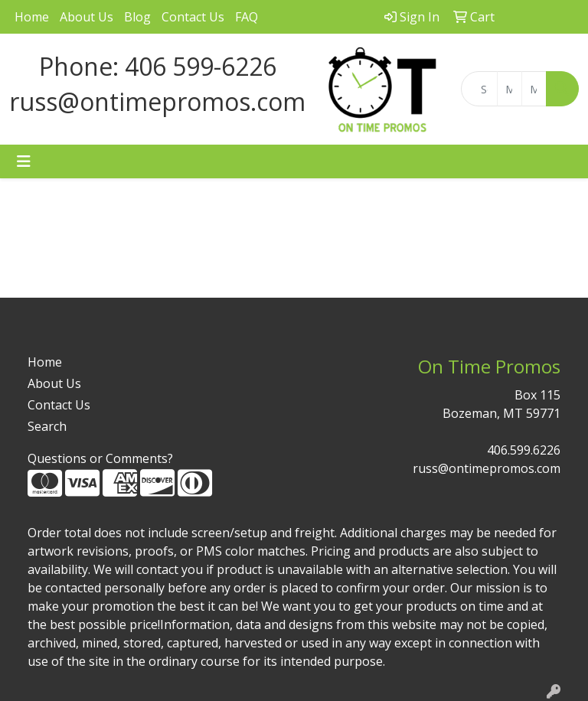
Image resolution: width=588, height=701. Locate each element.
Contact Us (193, 17)
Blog (137, 17)
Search (47, 426)
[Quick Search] (479, 89)
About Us (87, 17)
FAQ (247, 17)
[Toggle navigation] (24, 161)
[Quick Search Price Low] (510, 89)
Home (32, 17)
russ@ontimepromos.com (487, 468)
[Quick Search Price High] (534, 89)
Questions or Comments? (100, 458)
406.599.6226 (524, 450)
